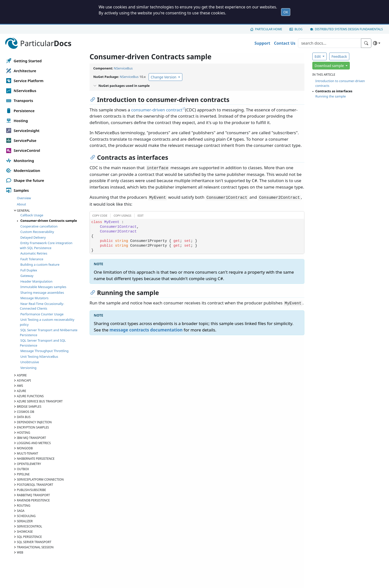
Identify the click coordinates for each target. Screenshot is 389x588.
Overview (24, 198)
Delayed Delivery (33, 237)
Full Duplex (29, 270)
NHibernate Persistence (36, 459)
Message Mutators (34, 298)
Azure (21, 391)
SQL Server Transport (34, 542)
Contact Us (285, 43)
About (21, 204)
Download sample (330, 66)
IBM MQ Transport (32, 438)
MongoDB (25, 448)
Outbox (23, 469)
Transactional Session (35, 547)
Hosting (23, 433)
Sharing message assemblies (42, 293)
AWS (20, 386)
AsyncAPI (24, 380)
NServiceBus (123, 68)
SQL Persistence (29, 537)
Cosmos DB (26, 412)
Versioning (28, 368)
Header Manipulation (36, 281)
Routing (24, 506)
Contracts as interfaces (334, 91)
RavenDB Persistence (33, 500)
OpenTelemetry (29, 464)
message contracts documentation (146, 330)
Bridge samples (29, 407)
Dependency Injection (34, 422)
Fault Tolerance (32, 259)
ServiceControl (30, 526)
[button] (99, 215)
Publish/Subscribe (31, 490)
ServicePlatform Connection (40, 479)
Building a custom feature (40, 264)
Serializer (25, 521)
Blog (298, 29)
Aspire (22, 375)
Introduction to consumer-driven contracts (340, 83)
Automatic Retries (34, 253)
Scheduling (26, 516)
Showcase (25, 532)
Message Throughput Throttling (44, 351)
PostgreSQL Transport (35, 485)
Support (262, 43)
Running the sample (331, 96)
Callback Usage (32, 215)
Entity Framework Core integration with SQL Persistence (46, 245)
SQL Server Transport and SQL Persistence (43, 343)
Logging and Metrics (34, 443)
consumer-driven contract (157, 110)
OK (286, 12)
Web (20, 552)
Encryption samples (33, 427)
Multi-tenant (28, 453)
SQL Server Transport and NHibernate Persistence (49, 332)
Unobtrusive (30, 362)
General (23, 211)
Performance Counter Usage (42, 314)
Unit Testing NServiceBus (39, 357)
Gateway (27, 276)
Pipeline (23, 474)
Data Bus (24, 417)
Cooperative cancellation (39, 226)
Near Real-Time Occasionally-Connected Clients (42, 306)
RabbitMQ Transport (33, 495)
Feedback (339, 56)
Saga (21, 511)
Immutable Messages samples (43, 287)
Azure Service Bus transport (40, 401)
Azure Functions (30, 396)
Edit (318, 56)
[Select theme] (377, 43)
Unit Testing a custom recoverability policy (47, 322)
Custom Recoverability (37, 232)
